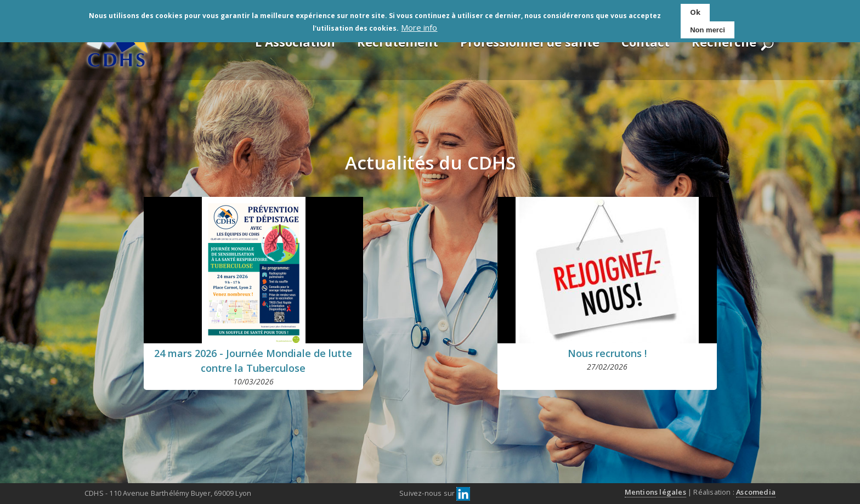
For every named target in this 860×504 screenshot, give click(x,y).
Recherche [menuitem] (724, 42)
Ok (695, 10)
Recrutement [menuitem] (398, 42)
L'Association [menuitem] (295, 42)
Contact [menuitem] (646, 42)
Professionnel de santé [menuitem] (530, 42)
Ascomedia (756, 492)
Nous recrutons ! (607, 353)
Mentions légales (655, 492)
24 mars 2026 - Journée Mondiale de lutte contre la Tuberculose (253, 361)
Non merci (708, 28)
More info (419, 26)
